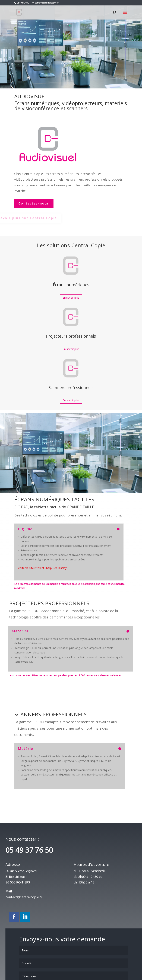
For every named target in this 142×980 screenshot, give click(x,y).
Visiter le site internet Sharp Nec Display (42, 568)
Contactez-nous (34, 203)
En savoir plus (71, 298)
